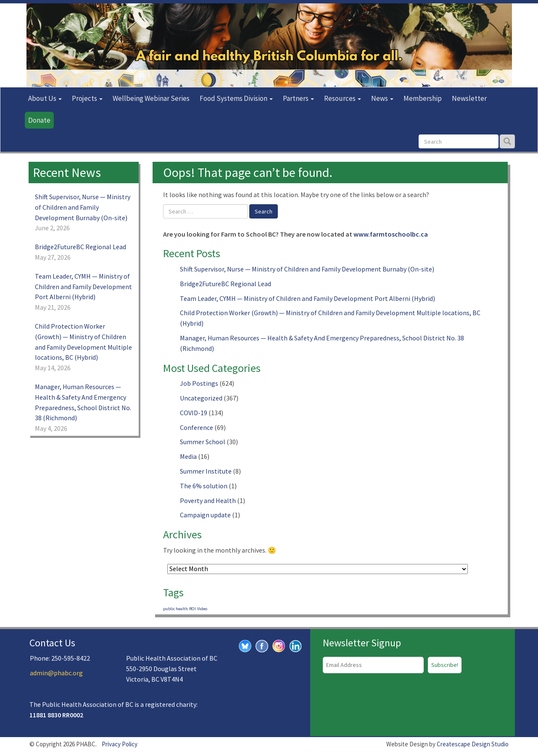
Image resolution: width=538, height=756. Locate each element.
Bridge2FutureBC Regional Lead (225, 284)
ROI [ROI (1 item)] (193, 609)
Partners (298, 98)
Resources (343, 98)
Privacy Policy (120, 744)
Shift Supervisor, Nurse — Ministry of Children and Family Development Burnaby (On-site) (307, 269)
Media (188, 456)
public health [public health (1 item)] (175, 609)
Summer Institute (206, 471)
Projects (87, 98)
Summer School (203, 442)
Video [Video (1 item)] (202, 609)
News (382, 98)
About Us (45, 98)
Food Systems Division (236, 98)
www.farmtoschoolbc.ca (391, 234)
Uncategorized (201, 398)
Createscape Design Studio (473, 744)
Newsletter (469, 98)
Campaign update (205, 515)
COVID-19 (194, 413)
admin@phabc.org (56, 673)
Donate (39, 120)
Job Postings (199, 383)
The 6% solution (204, 486)
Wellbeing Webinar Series (151, 98)
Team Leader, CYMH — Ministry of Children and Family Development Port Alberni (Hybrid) (307, 298)
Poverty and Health (208, 500)
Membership (423, 98)
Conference (196, 427)
